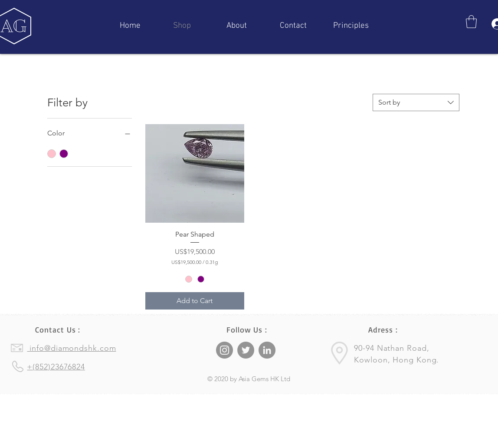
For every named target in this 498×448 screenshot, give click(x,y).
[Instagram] (224, 350)
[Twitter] (246, 350)
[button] (471, 22)
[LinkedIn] (267, 350)
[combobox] (416, 102)
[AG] (14, 26)
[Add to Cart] (195, 301)
